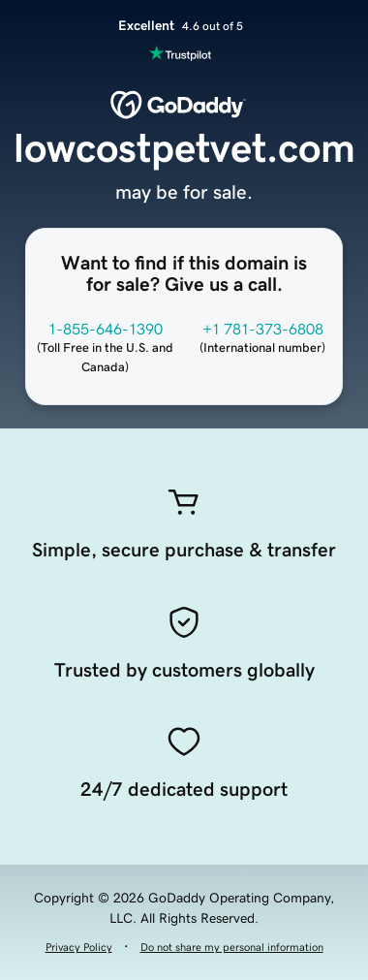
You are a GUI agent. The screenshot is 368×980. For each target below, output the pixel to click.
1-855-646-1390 (106, 329)
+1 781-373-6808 (263, 329)
